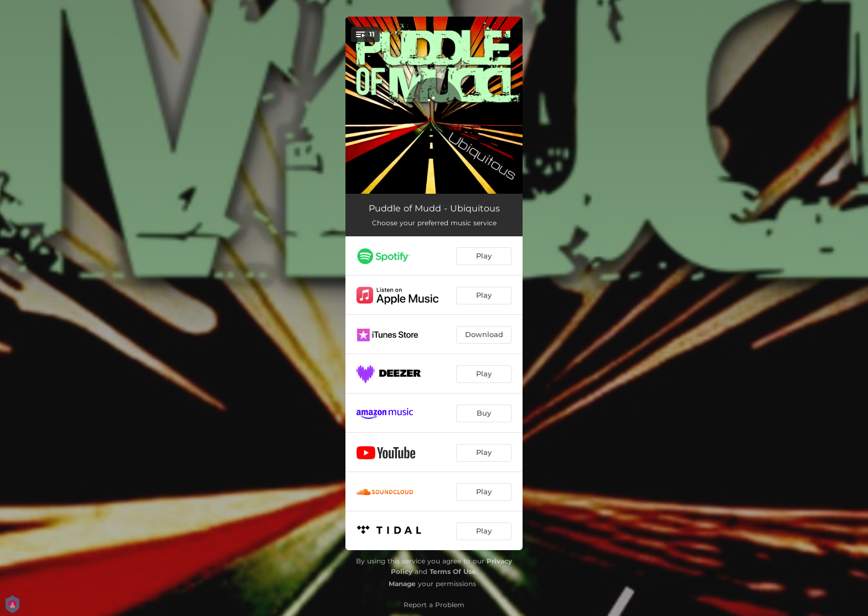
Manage (402, 584)
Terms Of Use (453, 571)
